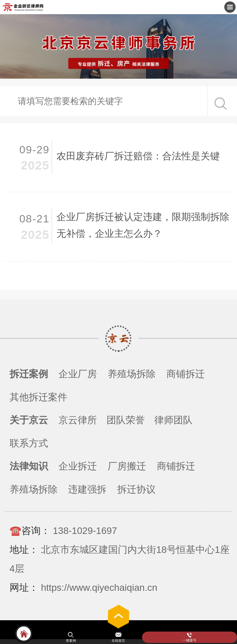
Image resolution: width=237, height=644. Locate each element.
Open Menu (230, 7)
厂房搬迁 (127, 466)
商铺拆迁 (186, 374)
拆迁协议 (136, 489)
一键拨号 (190, 640)
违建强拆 (87, 489)
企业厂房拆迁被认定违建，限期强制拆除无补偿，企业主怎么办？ (143, 225)
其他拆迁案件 (38, 397)
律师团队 (173, 420)
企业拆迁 (78, 466)
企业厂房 (78, 374)
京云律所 (78, 420)
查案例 (71, 641)
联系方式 (29, 443)
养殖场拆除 (132, 374)
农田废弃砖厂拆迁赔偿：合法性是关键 (138, 156)
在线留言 (118, 641)
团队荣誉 (126, 420)
